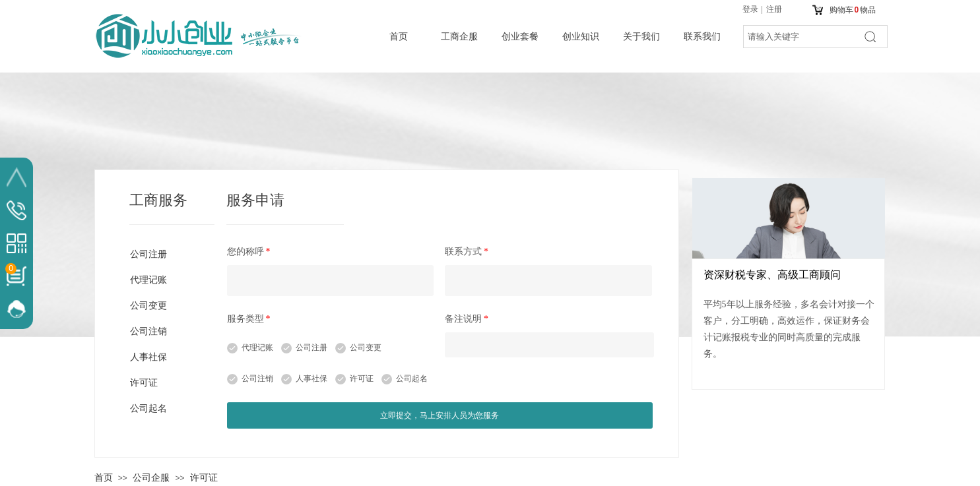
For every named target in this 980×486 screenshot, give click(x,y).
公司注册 (311, 348)
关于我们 (641, 36)
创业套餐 (520, 36)
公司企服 (151, 478)
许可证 (362, 379)
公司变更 (366, 348)
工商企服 (459, 36)
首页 (399, 36)
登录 (750, 9)
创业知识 (581, 36)
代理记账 (257, 348)
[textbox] (799, 37)
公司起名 (412, 379)
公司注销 (257, 379)
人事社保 (311, 379)
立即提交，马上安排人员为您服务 (440, 415)
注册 (774, 9)
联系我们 (702, 36)
